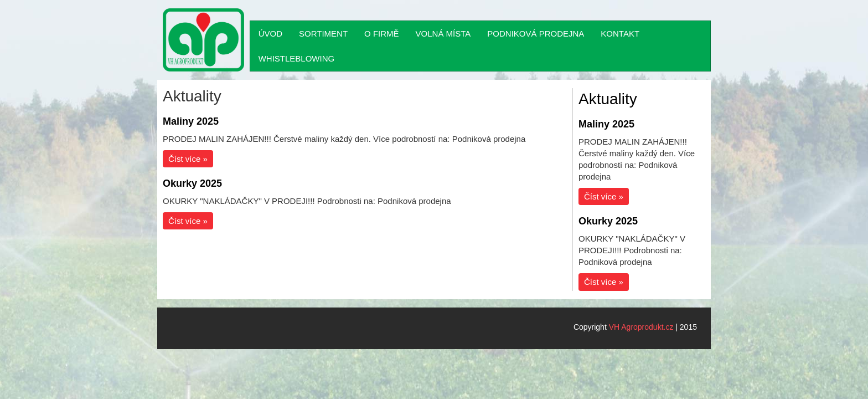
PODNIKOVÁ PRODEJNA (536, 34)
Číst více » (188, 159)
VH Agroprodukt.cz (641, 327)
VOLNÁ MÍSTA (443, 34)
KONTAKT (620, 34)
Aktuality (608, 99)
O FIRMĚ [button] (382, 34)
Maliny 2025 (191, 121)
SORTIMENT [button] (323, 34)
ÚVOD (270, 34)
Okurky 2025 (192, 183)
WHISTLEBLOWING (297, 58)
